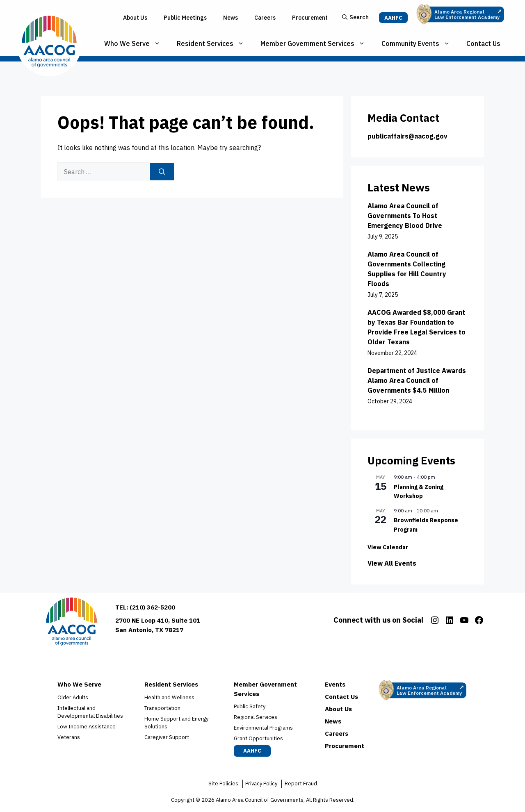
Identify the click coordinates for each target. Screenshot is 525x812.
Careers (265, 18)
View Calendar (388, 547)
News (231, 18)
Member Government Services (317, 43)
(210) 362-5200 (152, 607)
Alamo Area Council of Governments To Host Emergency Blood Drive (405, 216)
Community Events (420, 43)
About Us (135, 18)
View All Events (392, 563)
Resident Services (215, 43)
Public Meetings (185, 18)
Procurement (310, 18)
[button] (355, 18)
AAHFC (393, 18)
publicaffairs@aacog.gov (407, 136)
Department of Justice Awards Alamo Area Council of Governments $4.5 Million (417, 380)
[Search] (162, 172)
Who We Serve (136, 43)
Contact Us (483, 43)
